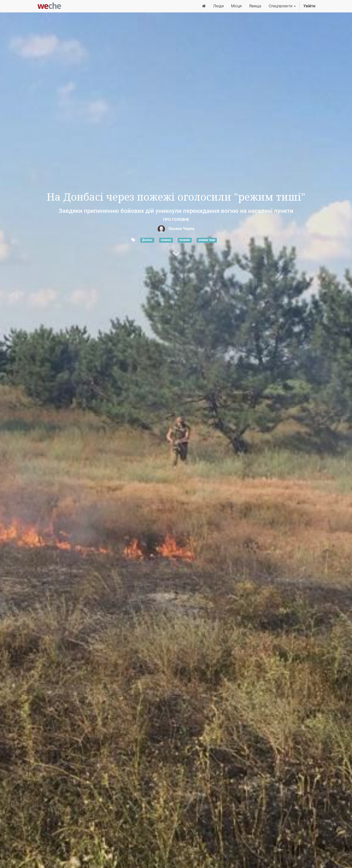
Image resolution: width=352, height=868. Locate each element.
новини (166, 240)
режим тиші (207, 240)
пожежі (185, 240)
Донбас (147, 240)
